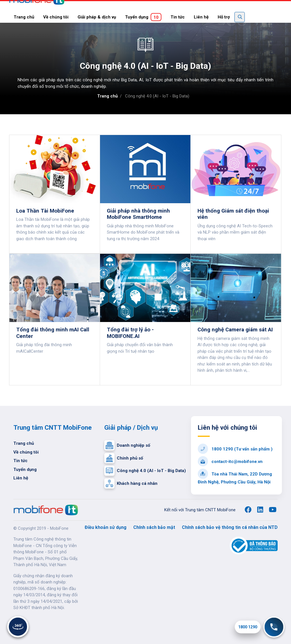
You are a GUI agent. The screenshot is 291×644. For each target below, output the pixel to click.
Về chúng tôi (56, 17)
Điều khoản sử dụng (106, 527)
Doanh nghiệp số (127, 445)
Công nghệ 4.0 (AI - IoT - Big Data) (145, 470)
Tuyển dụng (143, 17)
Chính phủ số (124, 458)
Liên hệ (201, 17)
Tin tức (178, 17)
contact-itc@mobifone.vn (230, 462)
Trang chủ (24, 17)
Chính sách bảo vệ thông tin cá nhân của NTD (230, 527)
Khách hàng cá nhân (131, 483)
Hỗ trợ (224, 17)
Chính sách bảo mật (154, 527)
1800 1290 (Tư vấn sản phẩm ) (235, 449)
